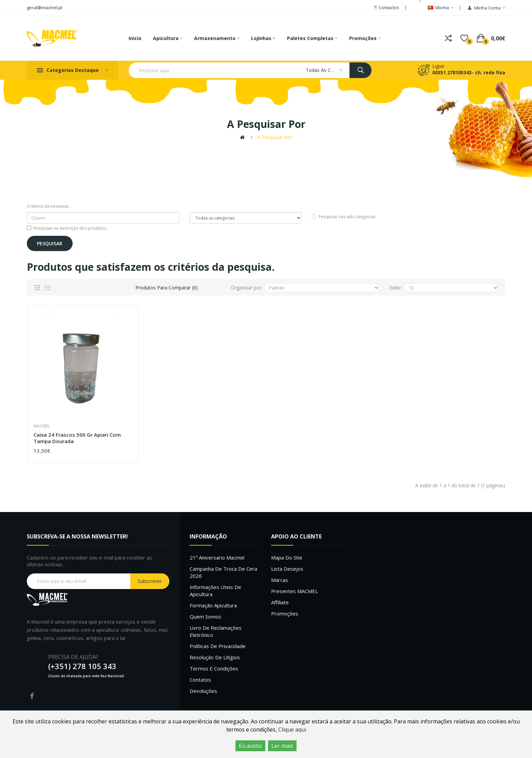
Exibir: (396, 288)
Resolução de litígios (215, 657)
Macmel (42, 426)
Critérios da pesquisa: (48, 206)
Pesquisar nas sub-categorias (344, 217)
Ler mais (282, 746)
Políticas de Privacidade (218, 646)
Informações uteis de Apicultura (215, 591)
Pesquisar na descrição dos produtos (66, 228)
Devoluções (203, 691)
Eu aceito (250, 746)
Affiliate (280, 602)
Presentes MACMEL (294, 591)
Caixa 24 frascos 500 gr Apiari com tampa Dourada (77, 438)
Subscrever (150, 581)
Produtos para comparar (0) (167, 288)
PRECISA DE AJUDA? (73, 657)
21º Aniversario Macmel (217, 557)
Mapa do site (287, 557)
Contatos (200, 680)
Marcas (280, 580)
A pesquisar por (275, 137)
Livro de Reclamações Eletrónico (216, 631)
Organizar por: (247, 288)
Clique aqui (292, 729)
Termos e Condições (214, 668)
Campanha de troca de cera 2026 (223, 572)
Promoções (285, 613)
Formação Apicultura (213, 605)
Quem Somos (205, 617)
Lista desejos (287, 569)
